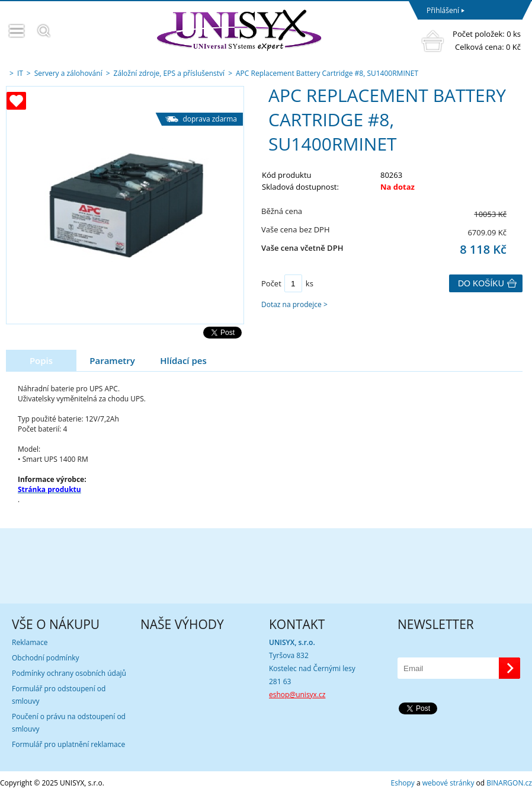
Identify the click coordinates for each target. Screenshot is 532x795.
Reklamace (30, 642)
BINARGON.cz (509, 783)
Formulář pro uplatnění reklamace (68, 744)
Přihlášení (443, 10)
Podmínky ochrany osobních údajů (69, 673)
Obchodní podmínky (46, 658)
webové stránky (448, 783)
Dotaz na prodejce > (294, 304)
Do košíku (481, 283)
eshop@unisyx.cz (297, 695)
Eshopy (403, 783)
